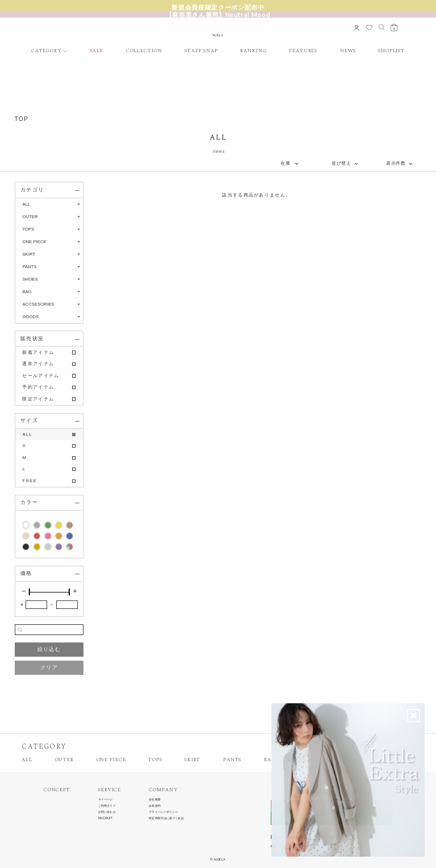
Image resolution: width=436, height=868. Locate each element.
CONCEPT (57, 790)
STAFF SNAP (201, 51)
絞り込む (49, 649)
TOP (22, 119)
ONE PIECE (111, 760)
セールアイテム (41, 376)
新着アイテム (38, 352)
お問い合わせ (107, 812)
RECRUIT (105, 818)
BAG (270, 760)
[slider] (30, 592)
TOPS (155, 760)
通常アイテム (38, 364)
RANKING (253, 51)
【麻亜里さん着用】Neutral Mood (218, 14)
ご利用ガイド (107, 806)
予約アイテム (38, 387)
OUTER (64, 760)
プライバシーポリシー (163, 812)
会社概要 (154, 800)
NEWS (348, 51)
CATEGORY (46, 51)
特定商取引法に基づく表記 (166, 818)
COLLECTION (144, 51)
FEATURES (303, 51)
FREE (30, 481)
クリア (49, 667)
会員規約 (154, 806)
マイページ (106, 800)
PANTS (232, 760)
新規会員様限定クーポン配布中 (218, 7)
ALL (26, 204)
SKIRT (192, 760)
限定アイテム (38, 399)
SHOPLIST (391, 51)
